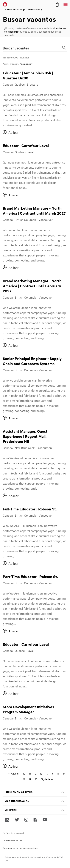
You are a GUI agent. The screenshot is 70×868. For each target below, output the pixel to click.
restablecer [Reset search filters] (26, 64)
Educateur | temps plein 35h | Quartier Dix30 (28, 75)
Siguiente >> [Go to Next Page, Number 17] (47, 779)
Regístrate (15, 31)
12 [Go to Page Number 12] (35, 773)
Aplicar (13, 132)
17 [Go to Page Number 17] (64, 773)
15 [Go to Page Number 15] (52, 773)
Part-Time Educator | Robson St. (30, 576)
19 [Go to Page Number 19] (30, 779)
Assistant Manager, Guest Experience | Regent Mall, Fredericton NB (25, 436)
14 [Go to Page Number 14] (47, 773)
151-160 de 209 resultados (16, 57)
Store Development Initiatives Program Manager (28, 709)
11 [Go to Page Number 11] (30, 773)
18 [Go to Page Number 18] (24, 779)
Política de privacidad (13, 833)
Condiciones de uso (13, 840)
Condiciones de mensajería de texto (20, 848)
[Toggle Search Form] (64, 48)
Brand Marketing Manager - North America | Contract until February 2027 (32, 286)
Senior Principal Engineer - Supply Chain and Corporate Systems (32, 361)
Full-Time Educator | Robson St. (30, 509)
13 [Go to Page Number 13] (41, 773)
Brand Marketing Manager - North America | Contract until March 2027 (34, 211)
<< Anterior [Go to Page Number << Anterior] (14, 773)
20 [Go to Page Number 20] (36, 779)
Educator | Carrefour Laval (26, 145)
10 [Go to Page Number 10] (24, 773)
